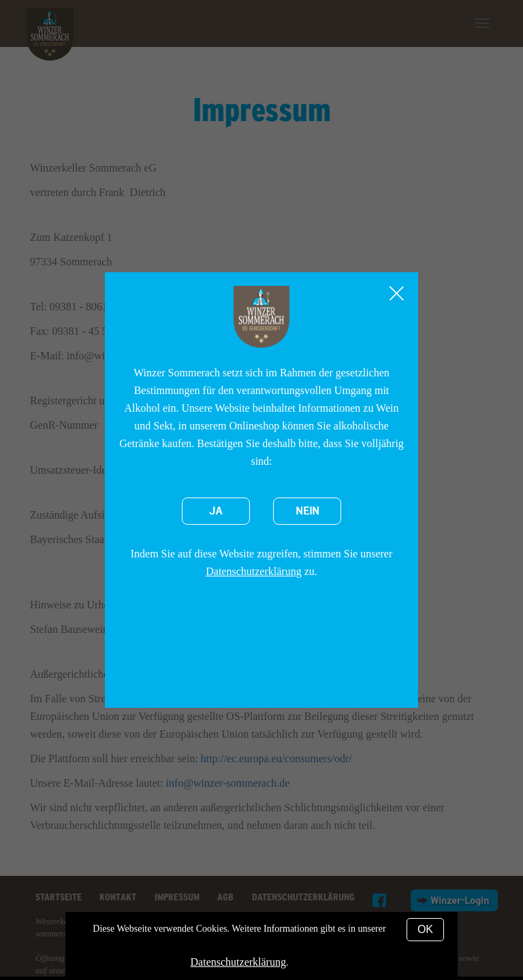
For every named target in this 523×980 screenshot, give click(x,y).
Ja (216, 511)
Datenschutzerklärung (253, 571)
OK (425, 929)
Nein (307, 511)
